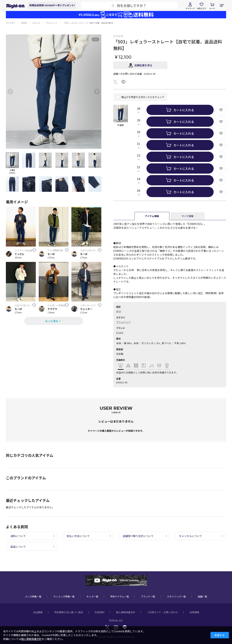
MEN (119, 311)
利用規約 (99, 612)
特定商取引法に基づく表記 (69, 612)
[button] (10, 92)
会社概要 (38, 612)
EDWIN (120, 333)
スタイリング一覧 (176, 596)
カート (212, 8)
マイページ (190, 8)
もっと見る (52, 321)
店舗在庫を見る (143, 65)
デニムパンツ (123, 322)
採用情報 (194, 612)
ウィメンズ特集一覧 (64, 596)
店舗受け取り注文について (138, 536)
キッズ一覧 (92, 596)
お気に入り (202, 8)
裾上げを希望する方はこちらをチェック (143, 97)
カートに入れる (184, 110)
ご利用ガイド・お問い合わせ (162, 612)
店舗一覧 (202, 596)
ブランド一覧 (148, 596)
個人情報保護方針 (126, 612)
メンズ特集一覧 (33, 596)
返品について (18, 547)
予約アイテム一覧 (120, 596)
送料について (18, 536)
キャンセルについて (191, 536)
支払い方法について (78, 536)
